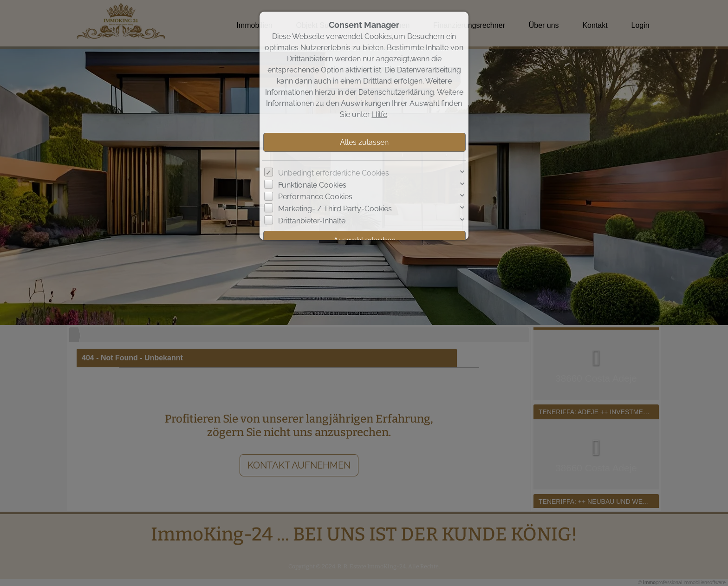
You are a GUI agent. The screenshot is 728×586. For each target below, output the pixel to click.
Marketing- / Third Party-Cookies (335, 209)
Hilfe (380, 114)
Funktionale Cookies (312, 185)
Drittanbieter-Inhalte (312, 221)
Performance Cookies (315, 197)
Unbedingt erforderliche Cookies (334, 173)
